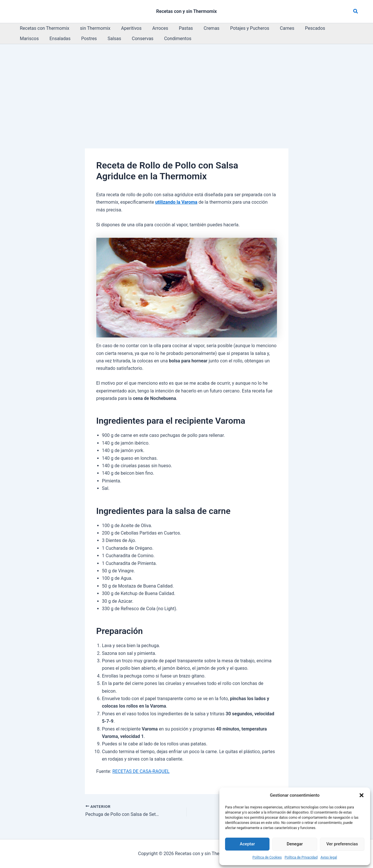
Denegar (295, 844)
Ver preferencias (342, 844)
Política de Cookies (267, 857)
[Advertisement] (187, 87)
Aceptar (247, 844)
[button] (362, 795)
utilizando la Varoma (176, 202)
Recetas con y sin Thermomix (186, 11)
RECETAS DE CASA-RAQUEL (141, 771)
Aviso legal (329, 857)
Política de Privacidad (301, 857)
